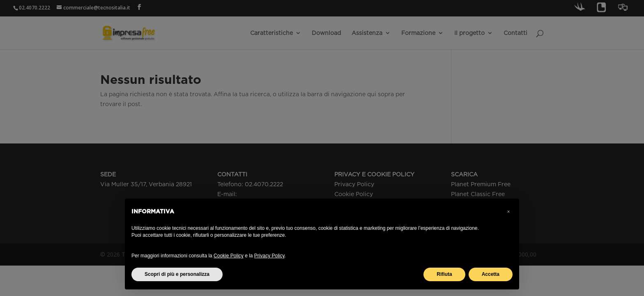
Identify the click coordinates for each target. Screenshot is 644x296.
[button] (508, 212)
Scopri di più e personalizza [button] (177, 274)
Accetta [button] (491, 274)
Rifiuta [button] (444, 274)
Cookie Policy (229, 256)
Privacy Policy (269, 256)
